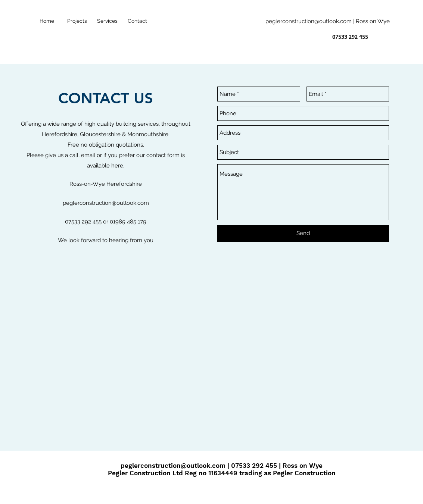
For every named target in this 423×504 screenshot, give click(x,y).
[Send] (303, 233)
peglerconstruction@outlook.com (309, 21)
